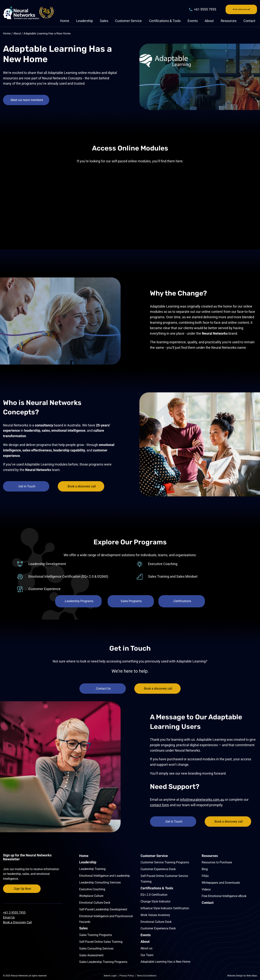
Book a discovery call (233, 10)
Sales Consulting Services (96, 948)
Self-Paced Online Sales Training (101, 942)
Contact (249, 22)
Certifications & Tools (165, 22)
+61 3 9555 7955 (14, 913)
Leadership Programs (77, 601)
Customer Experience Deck (158, 869)
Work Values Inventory (155, 915)
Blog (205, 869)
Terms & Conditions (146, 976)
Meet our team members (27, 100)
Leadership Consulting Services (100, 882)
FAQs (205, 876)
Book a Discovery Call (17, 922)
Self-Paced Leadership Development (103, 909)
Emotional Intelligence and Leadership (105, 876)
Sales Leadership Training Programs (103, 962)
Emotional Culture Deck (95, 903)
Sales (104, 22)
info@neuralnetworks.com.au (202, 800)
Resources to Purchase (217, 862)
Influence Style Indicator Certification (165, 908)
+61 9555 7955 (186, 10)
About (209, 22)
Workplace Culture (91, 896)
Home (65, 22)
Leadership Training (92, 869)
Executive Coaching (92, 889)
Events (193, 22)
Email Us (9, 917)
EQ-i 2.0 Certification (154, 895)
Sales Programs (131, 601)
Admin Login (110, 976)
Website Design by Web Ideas (242, 976)
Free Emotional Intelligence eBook (224, 896)
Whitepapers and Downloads (221, 883)
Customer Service (128, 22)
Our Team (147, 955)
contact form (160, 805)
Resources (229, 22)
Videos (206, 889)
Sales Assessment (91, 955)
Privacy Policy (127, 976)
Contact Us (102, 689)
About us (146, 948)
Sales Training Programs (96, 935)
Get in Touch (27, 486)
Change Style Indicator (155, 901)
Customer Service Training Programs (165, 862)
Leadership (85, 22)
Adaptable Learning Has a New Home (47, 33)
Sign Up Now (22, 889)
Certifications (183, 601)
